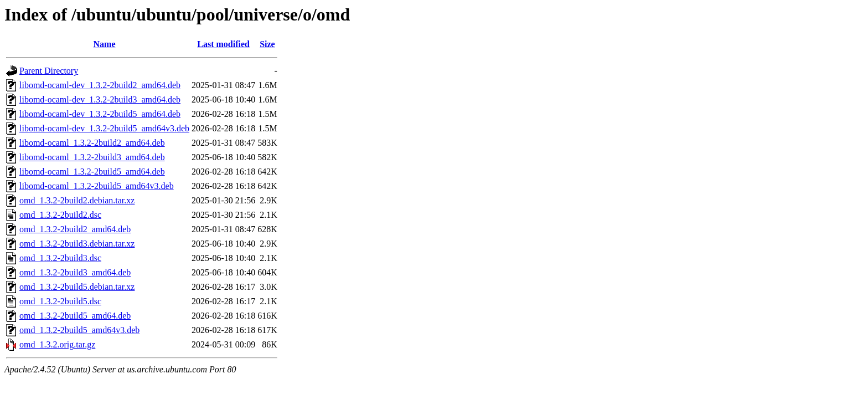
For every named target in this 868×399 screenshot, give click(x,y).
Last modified (223, 44)
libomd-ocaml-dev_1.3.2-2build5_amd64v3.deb (104, 128)
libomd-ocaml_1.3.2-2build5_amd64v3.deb (97, 186)
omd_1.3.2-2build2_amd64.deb (75, 229)
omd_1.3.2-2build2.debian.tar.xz (77, 200)
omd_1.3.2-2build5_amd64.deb (75, 316)
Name (105, 44)
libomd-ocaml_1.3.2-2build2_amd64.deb (92, 143)
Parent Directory (49, 71)
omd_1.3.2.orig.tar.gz (57, 344)
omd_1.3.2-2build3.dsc (60, 258)
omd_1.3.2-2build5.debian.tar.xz (77, 287)
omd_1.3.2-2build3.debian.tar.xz (77, 244)
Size (267, 44)
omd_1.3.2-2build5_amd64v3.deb (79, 330)
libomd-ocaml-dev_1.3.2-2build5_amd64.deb (100, 114)
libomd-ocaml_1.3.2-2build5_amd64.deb (92, 172)
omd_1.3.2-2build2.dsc (60, 215)
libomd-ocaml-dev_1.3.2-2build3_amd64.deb (100, 99)
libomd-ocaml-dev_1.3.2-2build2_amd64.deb (100, 85)
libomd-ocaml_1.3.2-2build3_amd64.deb (92, 157)
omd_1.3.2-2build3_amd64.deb (75, 272)
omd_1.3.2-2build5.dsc (60, 301)
